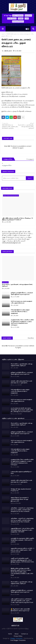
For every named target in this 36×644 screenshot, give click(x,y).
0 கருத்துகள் (30, 159)
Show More (31, 338)
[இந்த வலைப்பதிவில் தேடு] (14, 178)
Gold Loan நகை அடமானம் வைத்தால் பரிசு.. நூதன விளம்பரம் (22, 302)
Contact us (25, 634)
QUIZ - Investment (18, 15)
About (17, 634)
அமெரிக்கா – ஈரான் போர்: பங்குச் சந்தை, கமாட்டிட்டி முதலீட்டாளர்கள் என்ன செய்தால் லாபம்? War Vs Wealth (22, 510)
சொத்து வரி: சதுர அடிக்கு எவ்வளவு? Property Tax (21, 490)
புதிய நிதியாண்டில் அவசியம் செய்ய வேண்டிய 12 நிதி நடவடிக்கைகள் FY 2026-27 (17, 219)
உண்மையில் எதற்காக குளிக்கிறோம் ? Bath (21, 472)
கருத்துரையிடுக (7, 165)
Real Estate (28, 15)
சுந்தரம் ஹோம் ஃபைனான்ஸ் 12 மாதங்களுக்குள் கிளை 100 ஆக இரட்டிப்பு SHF (20, 499)
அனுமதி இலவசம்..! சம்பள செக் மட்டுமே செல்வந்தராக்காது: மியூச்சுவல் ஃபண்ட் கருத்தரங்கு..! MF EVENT (22, 530)
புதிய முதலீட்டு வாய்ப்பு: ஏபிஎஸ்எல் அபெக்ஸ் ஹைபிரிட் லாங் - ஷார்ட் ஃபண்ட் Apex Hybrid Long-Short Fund (22, 601)
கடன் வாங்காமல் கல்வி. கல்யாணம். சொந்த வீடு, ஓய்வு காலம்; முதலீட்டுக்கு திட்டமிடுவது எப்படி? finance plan (22, 410)
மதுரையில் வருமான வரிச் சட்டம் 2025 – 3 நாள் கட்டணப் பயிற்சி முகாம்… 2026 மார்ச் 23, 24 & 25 (22, 550)
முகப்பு (4, 34)
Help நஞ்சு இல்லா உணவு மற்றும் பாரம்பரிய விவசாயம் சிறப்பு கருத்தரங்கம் (20, 311)
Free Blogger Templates (18, 640)
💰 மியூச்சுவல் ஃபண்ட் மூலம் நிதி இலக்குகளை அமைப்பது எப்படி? (20, 610)
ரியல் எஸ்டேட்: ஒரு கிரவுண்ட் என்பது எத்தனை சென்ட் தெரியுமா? (17, 285)
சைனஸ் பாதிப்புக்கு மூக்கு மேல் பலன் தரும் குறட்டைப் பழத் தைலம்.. (21, 382)
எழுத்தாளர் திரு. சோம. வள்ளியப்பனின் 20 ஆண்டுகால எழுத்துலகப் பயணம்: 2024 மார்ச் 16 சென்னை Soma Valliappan (22, 322)
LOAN (27, 18)
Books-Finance (12, 18)
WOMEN (21, 18)
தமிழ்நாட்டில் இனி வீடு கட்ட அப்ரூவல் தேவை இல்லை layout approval (22, 293)
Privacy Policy (18, 636)
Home (10, 634)
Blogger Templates (16, 638)
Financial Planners (18, 21)
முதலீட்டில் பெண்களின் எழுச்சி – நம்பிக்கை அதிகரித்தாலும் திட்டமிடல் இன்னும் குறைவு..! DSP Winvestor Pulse (22, 560)
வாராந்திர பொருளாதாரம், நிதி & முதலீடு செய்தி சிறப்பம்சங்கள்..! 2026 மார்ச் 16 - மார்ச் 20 (22, 540)
